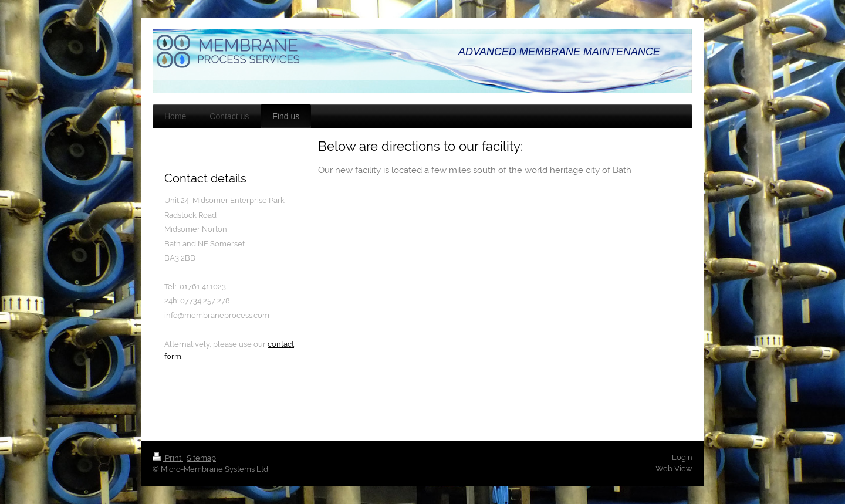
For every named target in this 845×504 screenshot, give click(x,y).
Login (682, 457)
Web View (674, 469)
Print (168, 458)
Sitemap (201, 458)
